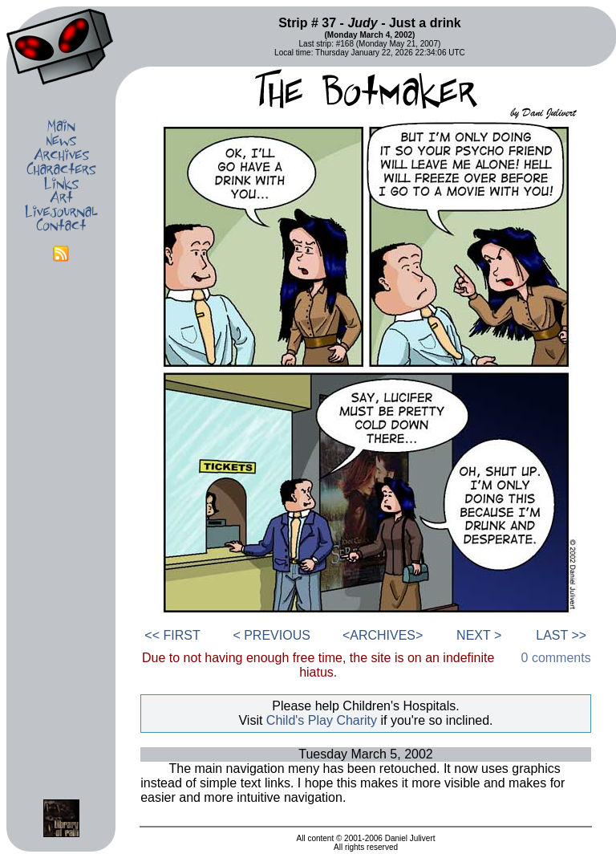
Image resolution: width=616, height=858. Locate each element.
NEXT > (479, 635)
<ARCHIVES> (383, 635)
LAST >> (561, 635)
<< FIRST (172, 635)
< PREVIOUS (271, 635)
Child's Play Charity (322, 720)
